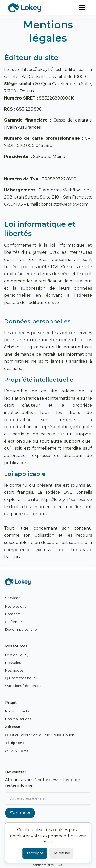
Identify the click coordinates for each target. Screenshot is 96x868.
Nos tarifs (13, 614)
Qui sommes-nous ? (21, 678)
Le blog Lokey (17, 655)
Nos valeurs (15, 663)
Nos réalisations (18, 719)
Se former (14, 622)
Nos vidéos (14, 670)
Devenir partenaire (21, 629)
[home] (25, 8)
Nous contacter (18, 711)
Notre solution (17, 606)
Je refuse (62, 853)
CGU (60, 865)
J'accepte (35, 853)
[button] (82, 8)
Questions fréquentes (23, 686)
